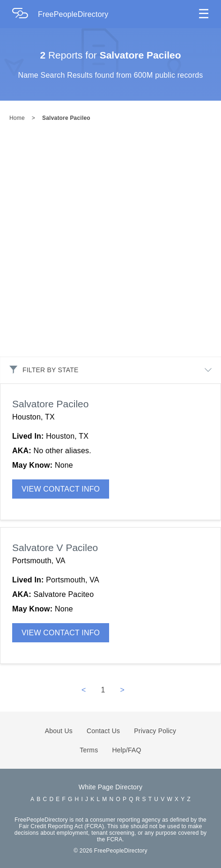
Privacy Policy (155, 731)
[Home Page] (25, 14)
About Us (59, 731)
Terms (89, 750)
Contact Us (103, 731)
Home (17, 118)
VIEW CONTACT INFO (61, 489)
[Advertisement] (106, 246)
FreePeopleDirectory (73, 14)
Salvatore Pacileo (66, 118)
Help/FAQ (126, 750)
